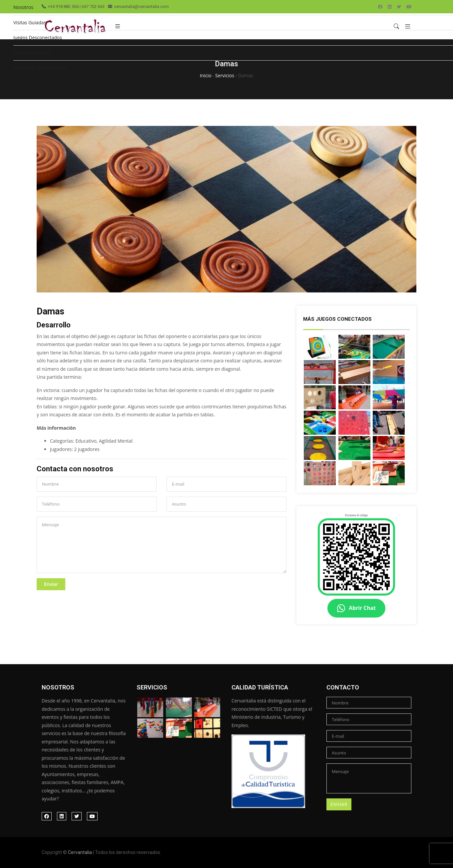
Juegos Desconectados (38, 37)
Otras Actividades (32, 53)
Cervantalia (80, 852)
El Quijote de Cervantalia (40, 68)
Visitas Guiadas (30, 22)
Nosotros (23, 7)
